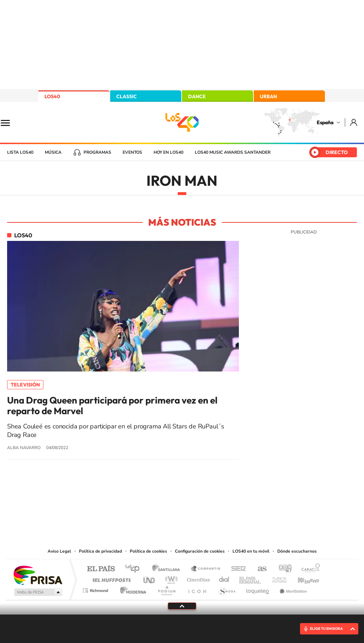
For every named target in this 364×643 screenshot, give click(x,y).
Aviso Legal (59, 551)
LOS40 (52, 96)
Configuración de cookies (200, 551)
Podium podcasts (166, 589)
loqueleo (258, 589)
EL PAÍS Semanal (250, 578)
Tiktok (154, 504)
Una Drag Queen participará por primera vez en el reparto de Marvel (112, 406)
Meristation (292, 589)
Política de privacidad (100, 551)
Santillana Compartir (206, 569)
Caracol (309, 569)
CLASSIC (127, 96)
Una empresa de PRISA (38, 575)
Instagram (139, 504)
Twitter (182, 504)
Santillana (168, 569)
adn (282, 569)
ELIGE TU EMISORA (326, 629)
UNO (150, 578)
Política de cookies (148, 551)
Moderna (131, 589)
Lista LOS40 (20, 152)
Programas (97, 152)
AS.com (259, 569)
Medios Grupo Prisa (38, 592)
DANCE (197, 96)
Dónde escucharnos (297, 551)
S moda (227, 589)
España (325, 122)
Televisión (25, 385)
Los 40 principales (135, 569)
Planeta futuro (277, 578)
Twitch (210, 504)
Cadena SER (236, 569)
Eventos (132, 152)
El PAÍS (101, 569)
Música (53, 152)
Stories (225, 504)
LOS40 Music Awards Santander (233, 152)
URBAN (268, 96)
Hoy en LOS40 (168, 152)
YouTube (168, 504)
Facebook (196, 504)
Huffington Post (110, 578)
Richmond (96, 589)
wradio (170, 578)
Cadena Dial (224, 578)
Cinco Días (197, 578)
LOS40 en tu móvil (251, 551)
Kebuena (302, 578)
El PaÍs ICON (197, 589)
